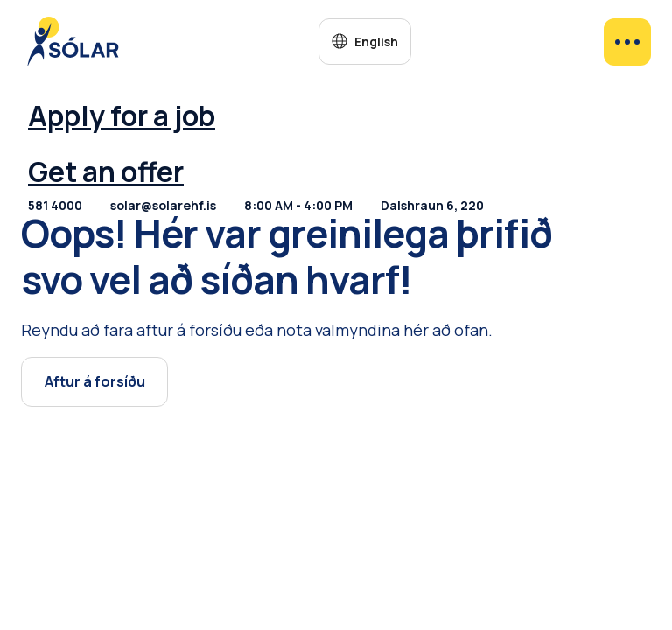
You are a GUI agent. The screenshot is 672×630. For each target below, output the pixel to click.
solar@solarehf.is (163, 205)
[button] (364, 42)
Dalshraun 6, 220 (432, 205)
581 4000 (55, 205)
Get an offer (106, 171)
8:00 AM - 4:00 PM (298, 205)
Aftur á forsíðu (95, 381)
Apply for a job (122, 115)
